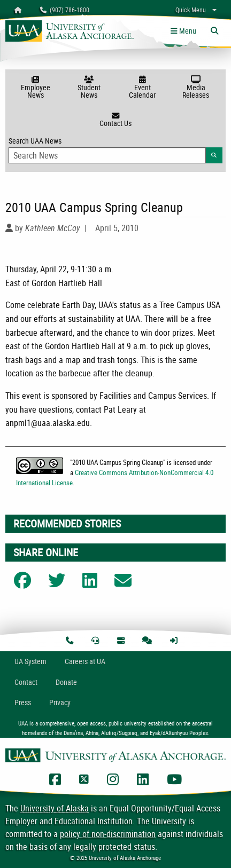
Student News (89, 88)
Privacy (60, 702)
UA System (30, 661)
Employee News (35, 88)
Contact (26, 682)
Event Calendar (142, 88)
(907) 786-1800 (65, 10)
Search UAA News (115, 149)
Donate (66, 682)
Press (23, 702)
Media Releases (196, 88)
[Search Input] (107, 155)
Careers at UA (85, 661)
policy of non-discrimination (108, 834)
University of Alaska (55, 808)
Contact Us (115, 120)
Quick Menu (191, 10)
